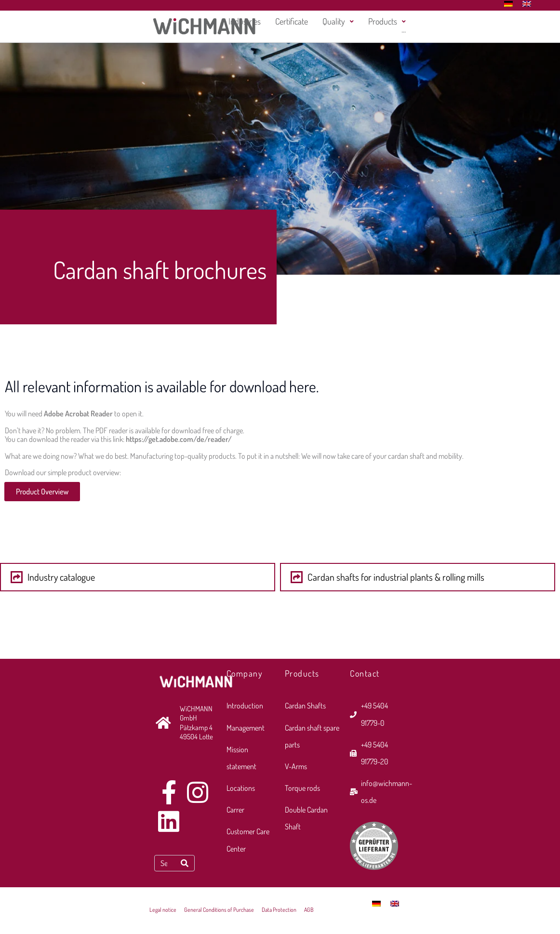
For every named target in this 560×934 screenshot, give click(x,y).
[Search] (185, 863)
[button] (138, 577)
